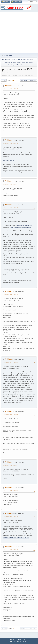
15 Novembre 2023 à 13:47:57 (10, 184)
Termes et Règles (18, 640)
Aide (11, 640)
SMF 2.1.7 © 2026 (14, 642)
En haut (4, 628)
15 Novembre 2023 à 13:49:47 (10, 550)
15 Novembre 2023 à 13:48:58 (10, 362)
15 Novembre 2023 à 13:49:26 (10, 491)
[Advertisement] (19, 33)
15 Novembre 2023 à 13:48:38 (10, 295)
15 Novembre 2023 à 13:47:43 (10, 143)
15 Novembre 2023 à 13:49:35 (10, 517)
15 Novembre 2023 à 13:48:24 (10, 208)
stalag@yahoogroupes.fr (24, 225)
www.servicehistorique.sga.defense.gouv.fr (16, 538)
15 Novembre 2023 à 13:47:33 (10, 89)
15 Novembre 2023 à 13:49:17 (10, 465)
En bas (4, 80)
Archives (8, 86)
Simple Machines (24, 642)
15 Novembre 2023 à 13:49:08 (10, 415)
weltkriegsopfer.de (9, 160)
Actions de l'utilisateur (28, 80)
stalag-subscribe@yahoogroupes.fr (20, 227)
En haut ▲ (25, 640)
